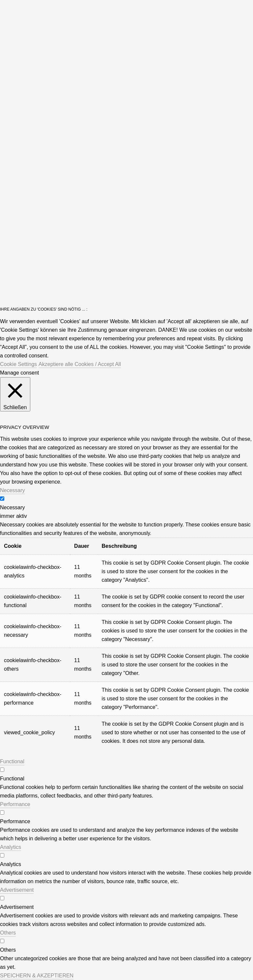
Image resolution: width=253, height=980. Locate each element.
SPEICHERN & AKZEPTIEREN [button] (37, 976)
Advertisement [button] (17, 890)
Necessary (13, 507)
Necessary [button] (13, 490)
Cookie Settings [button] (18, 364)
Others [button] (8, 933)
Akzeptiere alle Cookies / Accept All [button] (80, 364)
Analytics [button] (11, 847)
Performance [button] (15, 804)
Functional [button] (12, 761)
